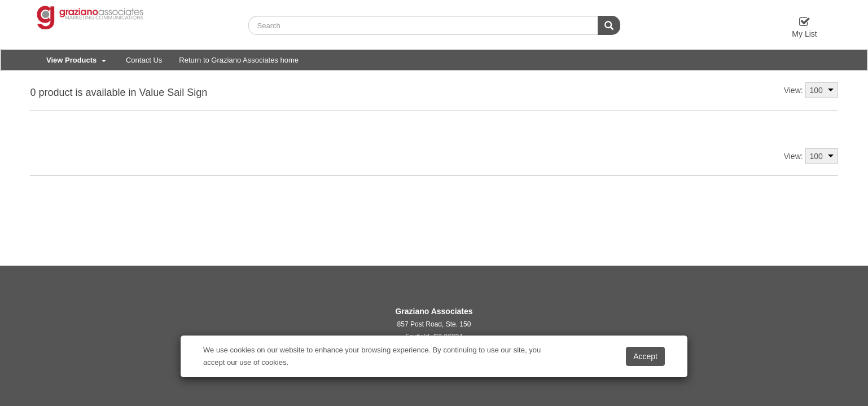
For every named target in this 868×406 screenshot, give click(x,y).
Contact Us (144, 60)
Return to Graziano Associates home (239, 60)
